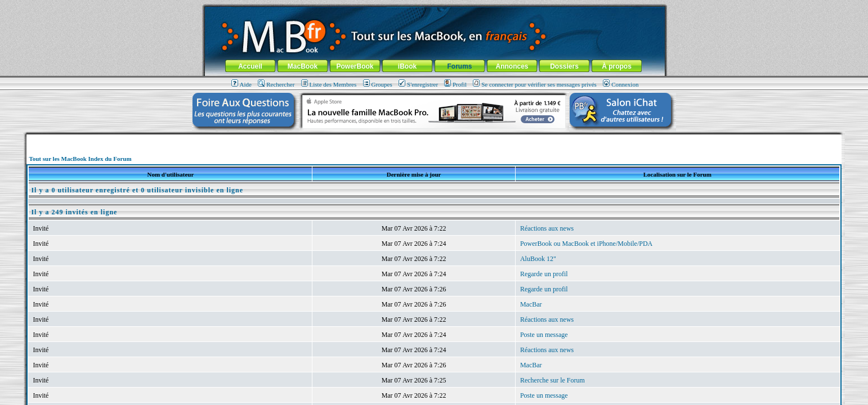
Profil (455, 84)
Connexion (621, 84)
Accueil (250, 66)
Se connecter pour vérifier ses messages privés (535, 84)
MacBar (531, 304)
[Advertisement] (434, 139)
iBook (407, 66)
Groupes (378, 84)
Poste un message (544, 335)
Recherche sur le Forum (552, 380)
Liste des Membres (329, 84)
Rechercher (276, 84)
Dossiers (564, 66)
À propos (617, 66)
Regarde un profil (544, 274)
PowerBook (355, 66)
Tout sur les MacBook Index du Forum (80, 159)
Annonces (512, 66)
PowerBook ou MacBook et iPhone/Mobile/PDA (586, 244)
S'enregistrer (418, 84)
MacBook (303, 66)
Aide (241, 84)
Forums (459, 66)
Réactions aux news (547, 228)
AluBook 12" (538, 259)
